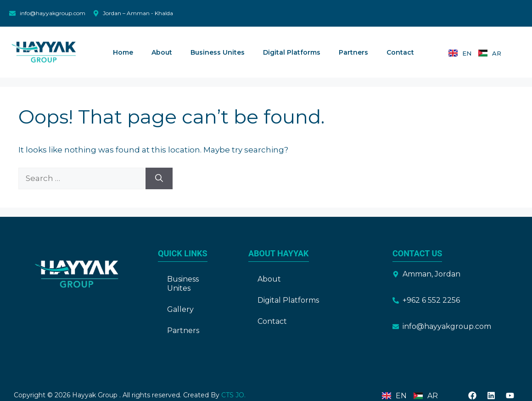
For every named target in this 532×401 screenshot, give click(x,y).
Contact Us (417, 253)
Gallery (180, 309)
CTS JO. (232, 395)
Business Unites (218, 52)
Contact (400, 52)
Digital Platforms (292, 52)
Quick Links (182, 253)
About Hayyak (279, 253)
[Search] (159, 179)
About (162, 52)
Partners (353, 52)
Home (123, 52)
